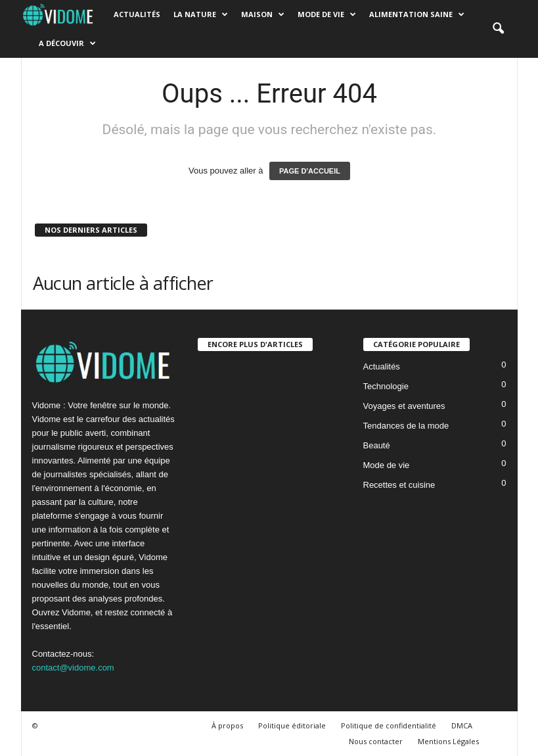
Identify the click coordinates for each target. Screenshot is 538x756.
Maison (263, 14)
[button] (498, 29)
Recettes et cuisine (399, 485)
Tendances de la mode (406, 426)
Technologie (386, 386)
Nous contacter (376, 741)
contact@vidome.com (73, 668)
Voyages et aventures (404, 406)
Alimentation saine (417, 14)
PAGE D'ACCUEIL (310, 171)
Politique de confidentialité (389, 725)
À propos (227, 725)
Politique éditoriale (292, 725)
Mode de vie (327, 14)
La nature (201, 14)
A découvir (67, 43)
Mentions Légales (448, 741)
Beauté (377, 445)
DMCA (462, 725)
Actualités (137, 14)
